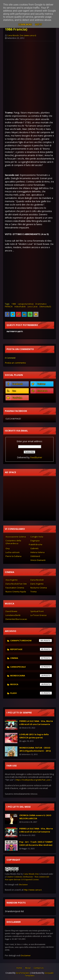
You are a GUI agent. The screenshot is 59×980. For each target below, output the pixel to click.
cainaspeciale (31, 667)
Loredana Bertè (13, 615)
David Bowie (11, 611)
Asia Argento (12, 580)
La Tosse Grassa (38, 615)
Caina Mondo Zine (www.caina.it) (22, 35)
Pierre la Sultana (13, 556)
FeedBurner (36, 457)
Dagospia (35, 541)
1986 (14, 304)
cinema (31, 658)
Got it (38, 25)
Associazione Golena (16, 537)
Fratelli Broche (36, 544)
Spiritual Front (37, 611)
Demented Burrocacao (16, 619)
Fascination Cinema (15, 588)
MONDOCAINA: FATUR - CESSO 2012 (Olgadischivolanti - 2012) (35, 749)
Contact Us (39, 968)
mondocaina (31, 676)
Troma (33, 592)
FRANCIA (9, 307)
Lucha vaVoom (13, 552)
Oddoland (35, 556)
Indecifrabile (20, 307)
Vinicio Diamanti (38, 560)
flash (31, 693)
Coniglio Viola (37, 537)
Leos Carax (32, 307)
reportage (31, 649)
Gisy (8, 548)
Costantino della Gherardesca (13, 542)
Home (19, 968)
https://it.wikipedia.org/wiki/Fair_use (33, 780)
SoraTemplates (23, 973)
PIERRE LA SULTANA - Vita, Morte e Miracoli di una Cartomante (36, 723)
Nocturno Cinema (39, 588)
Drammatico (41, 304)
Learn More (25, 25)
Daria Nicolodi (37, 580)
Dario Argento (37, 584)
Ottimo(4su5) (45, 307)
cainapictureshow (26, 304)
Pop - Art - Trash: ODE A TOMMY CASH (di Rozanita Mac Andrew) (36, 843)
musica (31, 684)
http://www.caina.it (33, 890)
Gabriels (34, 548)
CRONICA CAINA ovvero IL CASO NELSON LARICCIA (35, 817)
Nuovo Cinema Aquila (16, 592)
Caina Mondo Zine (31, 874)
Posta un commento (15, 363)
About (28, 968)
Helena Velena (37, 552)
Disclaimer (23, 884)
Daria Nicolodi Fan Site (16, 584)
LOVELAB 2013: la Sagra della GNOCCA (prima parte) (34, 736)
